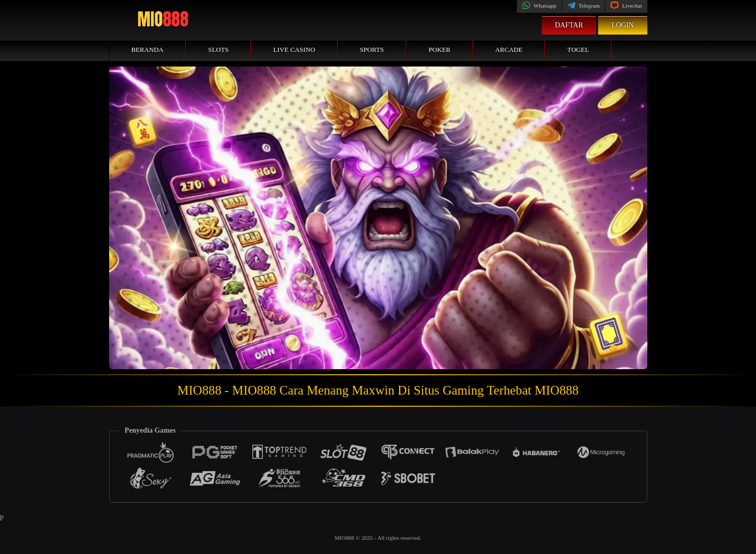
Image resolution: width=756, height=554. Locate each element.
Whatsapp (539, 6)
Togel (578, 50)
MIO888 (345, 538)
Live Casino (294, 50)
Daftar (569, 25)
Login (622, 25)
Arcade (509, 50)
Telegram (584, 6)
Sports (372, 50)
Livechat (626, 6)
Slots (218, 50)
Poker (439, 50)
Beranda (148, 50)
